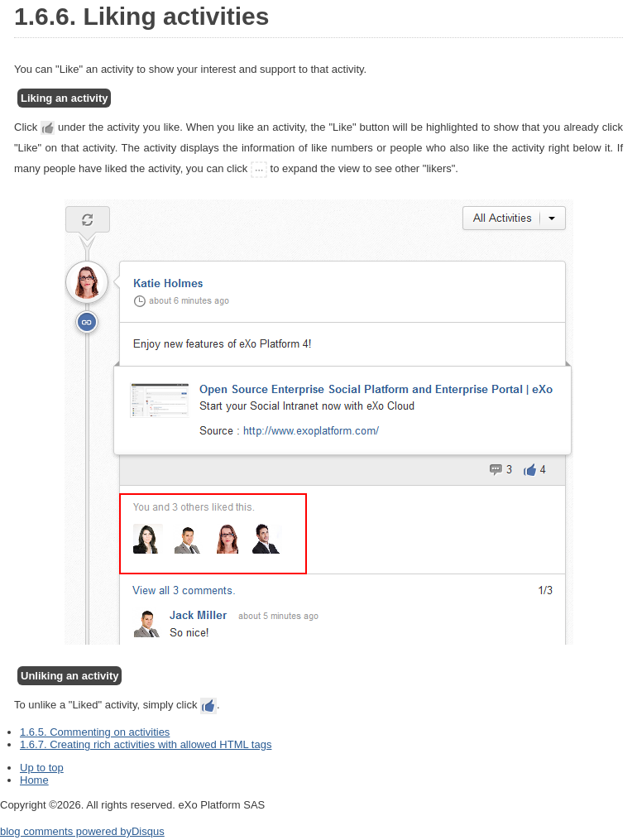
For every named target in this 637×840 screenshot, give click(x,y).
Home (34, 780)
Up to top (42, 768)
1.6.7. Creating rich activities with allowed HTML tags (146, 744)
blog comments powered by (82, 831)
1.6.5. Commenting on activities (95, 732)
